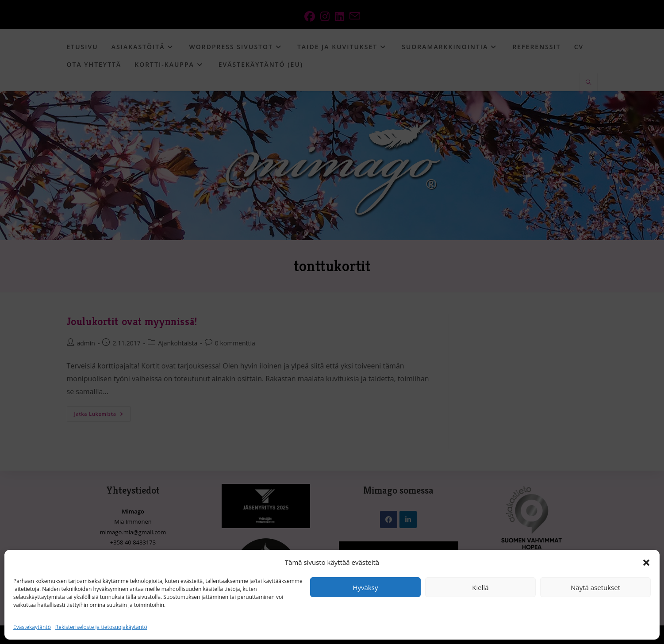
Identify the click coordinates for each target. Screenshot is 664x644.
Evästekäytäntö (32, 627)
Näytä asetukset (595, 587)
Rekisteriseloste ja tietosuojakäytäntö (101, 627)
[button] (646, 563)
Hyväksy (366, 587)
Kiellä (480, 587)
